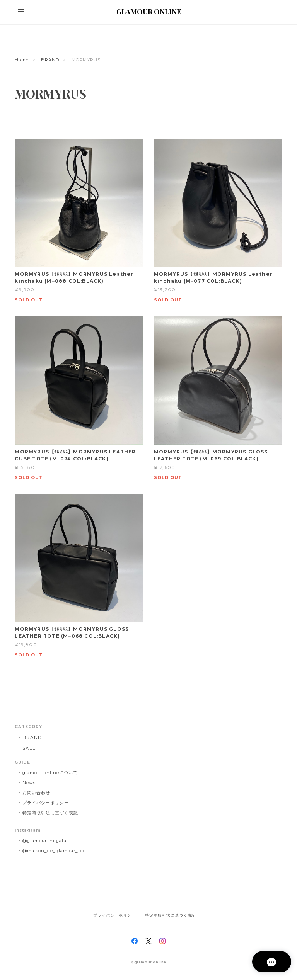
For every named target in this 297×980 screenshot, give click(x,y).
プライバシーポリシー (46, 803)
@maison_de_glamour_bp (53, 851)
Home (22, 60)
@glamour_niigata (44, 841)
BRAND (50, 60)
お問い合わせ (36, 793)
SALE (29, 748)
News (29, 783)
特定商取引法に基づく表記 (50, 813)
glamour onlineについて (50, 773)
